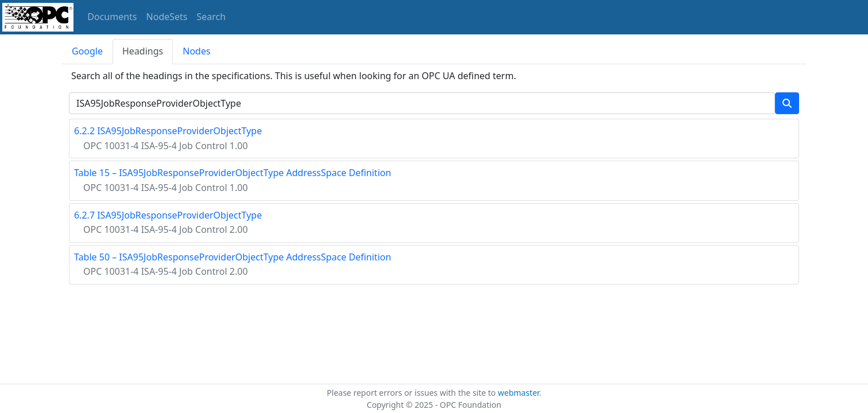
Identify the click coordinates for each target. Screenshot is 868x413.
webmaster (518, 393)
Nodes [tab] (196, 51)
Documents (112, 17)
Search (212, 17)
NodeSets (167, 17)
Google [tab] (87, 51)
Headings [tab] (143, 51)
